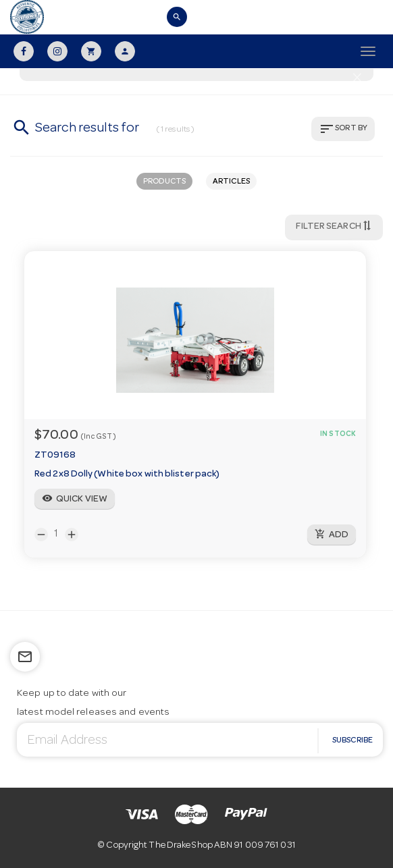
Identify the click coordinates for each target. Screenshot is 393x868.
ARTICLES (231, 182)
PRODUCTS (164, 182)
